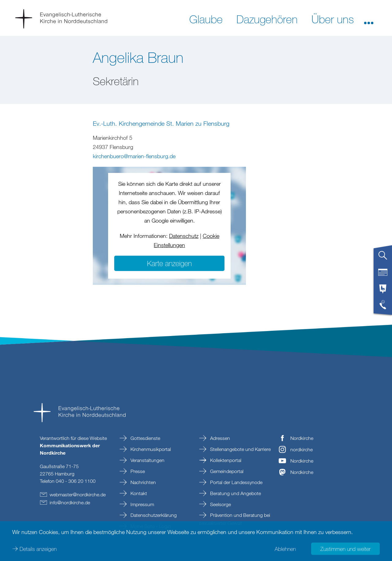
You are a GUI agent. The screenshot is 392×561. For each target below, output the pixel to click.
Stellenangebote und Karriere (240, 449)
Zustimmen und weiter (345, 549)
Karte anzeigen (169, 263)
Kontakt (138, 493)
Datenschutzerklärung (153, 515)
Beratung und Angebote (235, 493)
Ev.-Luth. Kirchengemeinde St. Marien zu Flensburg (161, 123)
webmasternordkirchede (78, 494)
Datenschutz (184, 236)
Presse (137, 471)
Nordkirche (302, 438)
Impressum (142, 504)
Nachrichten (143, 482)
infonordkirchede (70, 502)
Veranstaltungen (147, 460)
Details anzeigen (38, 549)
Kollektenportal (225, 460)
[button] (369, 19)
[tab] (383, 258)
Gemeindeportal (226, 471)
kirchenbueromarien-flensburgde (134, 156)
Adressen (219, 438)
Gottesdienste (145, 438)
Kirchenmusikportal (150, 449)
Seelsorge (220, 504)
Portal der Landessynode (236, 482)
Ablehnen (285, 549)
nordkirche (302, 449)
